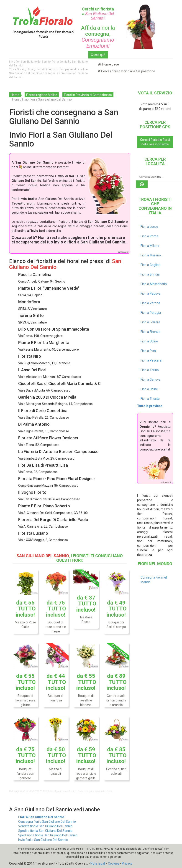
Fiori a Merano (151, 255)
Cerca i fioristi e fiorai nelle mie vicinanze (155, 142)
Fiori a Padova (151, 294)
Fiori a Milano (150, 246)
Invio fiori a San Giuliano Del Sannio (43, 840)
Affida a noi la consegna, (98, 37)
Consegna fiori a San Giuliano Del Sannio (47, 822)
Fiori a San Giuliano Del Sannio (41, 817)
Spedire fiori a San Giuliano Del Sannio (45, 831)
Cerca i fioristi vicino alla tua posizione (127, 71)
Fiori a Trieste (150, 399)
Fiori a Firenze (150, 332)
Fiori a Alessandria (154, 284)
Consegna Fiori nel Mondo (154, 580)
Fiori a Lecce (149, 227)
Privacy (127, 863)
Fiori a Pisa (148, 351)
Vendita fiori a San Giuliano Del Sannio (45, 826)
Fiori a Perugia (151, 313)
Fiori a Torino (150, 370)
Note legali (98, 863)
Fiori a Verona (150, 303)
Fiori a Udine (149, 341)
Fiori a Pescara (151, 360)
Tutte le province (150, 406)
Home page (108, 64)
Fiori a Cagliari (150, 265)
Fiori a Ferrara (150, 322)
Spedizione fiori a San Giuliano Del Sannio (48, 835)
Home (15, 95)
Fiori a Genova (151, 380)
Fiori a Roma (149, 236)
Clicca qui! (98, 55)
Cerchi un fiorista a (98, 14)
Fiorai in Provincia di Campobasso (88, 95)
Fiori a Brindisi (150, 274)
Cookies (114, 863)
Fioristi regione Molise (42, 95)
